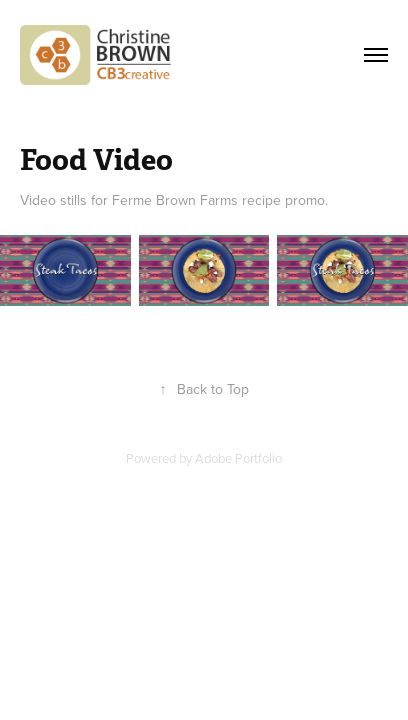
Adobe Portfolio (238, 458)
